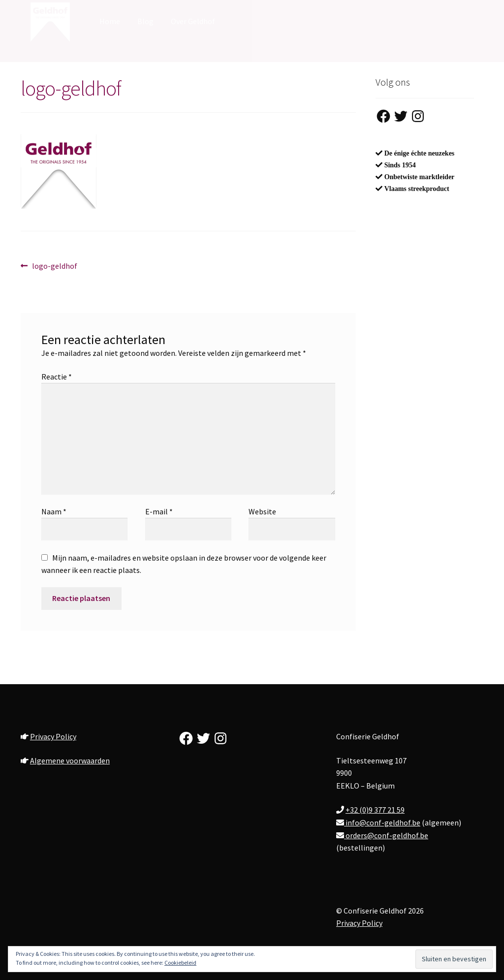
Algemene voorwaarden (70, 760)
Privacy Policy (53, 736)
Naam (54, 511)
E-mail (159, 511)
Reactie (57, 377)
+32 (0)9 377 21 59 (375, 810)
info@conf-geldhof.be (382, 822)
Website (262, 511)
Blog (145, 21)
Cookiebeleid (180, 963)
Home (110, 21)
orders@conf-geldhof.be (386, 835)
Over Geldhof (193, 21)
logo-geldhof (54, 266)
